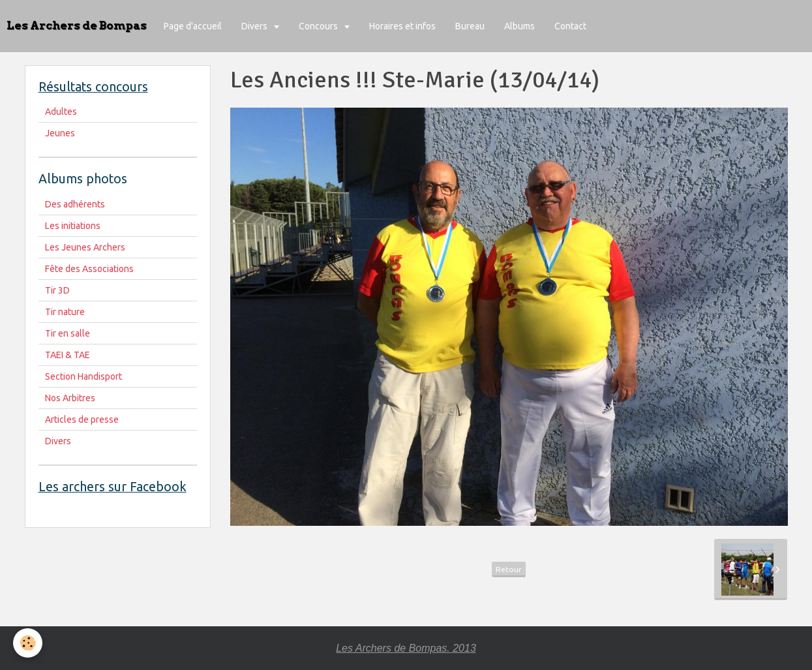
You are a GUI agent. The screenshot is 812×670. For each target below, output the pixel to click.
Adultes (61, 112)
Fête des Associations (89, 269)
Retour (509, 569)
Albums (519, 26)
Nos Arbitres (70, 398)
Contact (570, 26)
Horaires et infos (402, 26)
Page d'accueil (193, 26)
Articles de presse (82, 419)
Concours (319, 26)
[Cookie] (28, 643)
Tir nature (65, 312)
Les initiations (73, 226)
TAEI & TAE (68, 355)
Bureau (470, 26)
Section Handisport (83, 376)
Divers (255, 26)
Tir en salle (68, 333)
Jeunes (60, 133)
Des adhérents (75, 204)
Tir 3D (57, 290)
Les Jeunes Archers (85, 247)
